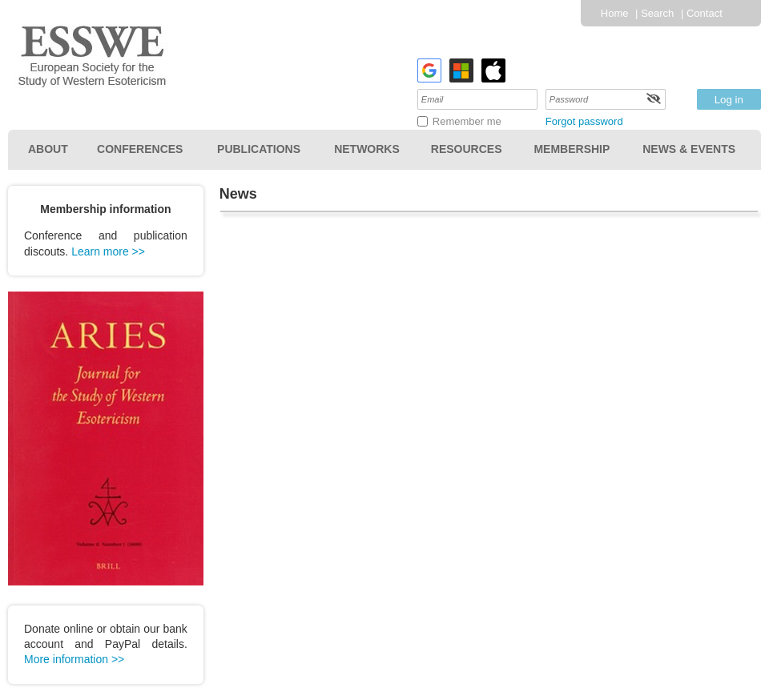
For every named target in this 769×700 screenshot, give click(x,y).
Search (657, 13)
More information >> (74, 659)
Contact (705, 13)
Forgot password (584, 121)
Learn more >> (108, 251)
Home (615, 13)
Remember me (467, 121)
